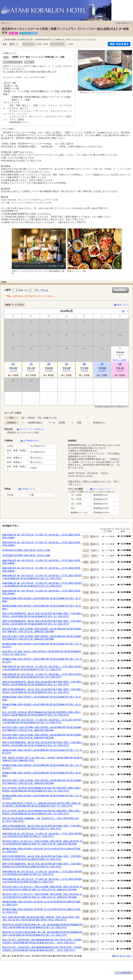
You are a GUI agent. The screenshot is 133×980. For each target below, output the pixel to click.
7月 (123, 311)
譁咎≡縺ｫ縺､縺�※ (123, 956)
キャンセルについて (102, 489)
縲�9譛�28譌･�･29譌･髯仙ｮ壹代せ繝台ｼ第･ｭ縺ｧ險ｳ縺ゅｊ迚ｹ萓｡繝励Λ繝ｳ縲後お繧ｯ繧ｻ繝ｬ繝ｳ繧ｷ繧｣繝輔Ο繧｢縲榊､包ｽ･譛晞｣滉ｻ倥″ (42, 835)
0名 (47, 290)
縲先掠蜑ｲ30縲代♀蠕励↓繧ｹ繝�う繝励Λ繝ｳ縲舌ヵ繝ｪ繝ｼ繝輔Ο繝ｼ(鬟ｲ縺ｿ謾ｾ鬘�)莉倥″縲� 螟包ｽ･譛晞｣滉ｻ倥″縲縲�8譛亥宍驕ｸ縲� (42, 630)
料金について (123, 305)
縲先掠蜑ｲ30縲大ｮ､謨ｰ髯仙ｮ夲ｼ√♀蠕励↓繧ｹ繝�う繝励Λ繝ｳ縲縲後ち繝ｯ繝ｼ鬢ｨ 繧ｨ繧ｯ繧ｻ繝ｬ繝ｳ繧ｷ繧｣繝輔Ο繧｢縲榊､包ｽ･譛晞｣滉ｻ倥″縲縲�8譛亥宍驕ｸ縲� (42, 843)
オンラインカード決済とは (32, 429)
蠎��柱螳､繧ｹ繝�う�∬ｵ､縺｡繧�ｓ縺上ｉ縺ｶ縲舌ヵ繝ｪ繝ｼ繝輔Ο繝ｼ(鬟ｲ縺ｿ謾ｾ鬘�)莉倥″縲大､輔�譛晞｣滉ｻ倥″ (42, 759)
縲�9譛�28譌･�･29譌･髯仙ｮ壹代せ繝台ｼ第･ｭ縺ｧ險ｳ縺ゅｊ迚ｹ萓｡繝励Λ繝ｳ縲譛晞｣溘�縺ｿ (42, 536)
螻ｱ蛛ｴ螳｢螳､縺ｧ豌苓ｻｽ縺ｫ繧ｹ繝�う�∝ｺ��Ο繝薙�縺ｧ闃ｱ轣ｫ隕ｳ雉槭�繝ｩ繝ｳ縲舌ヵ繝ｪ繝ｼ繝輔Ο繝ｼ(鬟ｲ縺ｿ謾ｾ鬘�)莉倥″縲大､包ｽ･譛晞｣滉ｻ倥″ (42, 926)
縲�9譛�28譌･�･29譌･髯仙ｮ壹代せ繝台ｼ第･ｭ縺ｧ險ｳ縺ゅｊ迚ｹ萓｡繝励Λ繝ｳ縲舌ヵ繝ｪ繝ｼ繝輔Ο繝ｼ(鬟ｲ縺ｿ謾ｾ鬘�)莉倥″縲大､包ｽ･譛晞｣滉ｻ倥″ (42, 577)
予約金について (28, 489)
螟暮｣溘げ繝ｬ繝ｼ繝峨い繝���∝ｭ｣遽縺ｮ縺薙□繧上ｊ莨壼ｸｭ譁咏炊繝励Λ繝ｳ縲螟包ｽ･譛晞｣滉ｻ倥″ (41, 820)
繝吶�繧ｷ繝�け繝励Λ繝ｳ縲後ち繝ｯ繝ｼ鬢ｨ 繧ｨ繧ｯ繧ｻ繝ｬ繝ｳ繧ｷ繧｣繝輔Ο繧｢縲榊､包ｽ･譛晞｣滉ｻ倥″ (42, 850)
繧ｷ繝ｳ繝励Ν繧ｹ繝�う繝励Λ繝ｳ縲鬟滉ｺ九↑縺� (26, 550)
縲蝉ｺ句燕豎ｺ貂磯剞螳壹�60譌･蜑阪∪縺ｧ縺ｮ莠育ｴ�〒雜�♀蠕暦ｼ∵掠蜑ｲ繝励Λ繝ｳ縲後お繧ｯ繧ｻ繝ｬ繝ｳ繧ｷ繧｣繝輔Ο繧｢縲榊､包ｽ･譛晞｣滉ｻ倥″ (42, 827)
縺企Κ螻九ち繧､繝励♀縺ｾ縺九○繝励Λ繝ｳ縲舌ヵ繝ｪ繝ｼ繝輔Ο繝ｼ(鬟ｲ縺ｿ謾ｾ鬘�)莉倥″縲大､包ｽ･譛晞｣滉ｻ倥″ (42, 653)
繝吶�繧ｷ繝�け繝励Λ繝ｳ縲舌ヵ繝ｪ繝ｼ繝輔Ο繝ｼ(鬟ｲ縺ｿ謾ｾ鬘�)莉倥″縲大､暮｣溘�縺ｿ (42, 600)
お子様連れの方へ (31, 441)
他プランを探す (120, 360)
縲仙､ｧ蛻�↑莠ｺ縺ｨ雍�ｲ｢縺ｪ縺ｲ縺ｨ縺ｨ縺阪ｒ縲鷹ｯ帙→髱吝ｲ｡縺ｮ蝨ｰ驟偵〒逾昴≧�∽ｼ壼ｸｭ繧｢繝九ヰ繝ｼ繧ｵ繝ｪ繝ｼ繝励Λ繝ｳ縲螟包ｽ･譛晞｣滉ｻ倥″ (41, 918)
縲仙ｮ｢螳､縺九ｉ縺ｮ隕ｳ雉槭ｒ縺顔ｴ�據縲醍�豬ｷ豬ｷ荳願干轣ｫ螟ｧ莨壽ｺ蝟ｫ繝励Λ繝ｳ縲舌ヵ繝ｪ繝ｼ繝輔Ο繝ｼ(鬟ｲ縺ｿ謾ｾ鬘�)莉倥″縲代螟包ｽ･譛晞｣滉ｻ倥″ (42, 941)
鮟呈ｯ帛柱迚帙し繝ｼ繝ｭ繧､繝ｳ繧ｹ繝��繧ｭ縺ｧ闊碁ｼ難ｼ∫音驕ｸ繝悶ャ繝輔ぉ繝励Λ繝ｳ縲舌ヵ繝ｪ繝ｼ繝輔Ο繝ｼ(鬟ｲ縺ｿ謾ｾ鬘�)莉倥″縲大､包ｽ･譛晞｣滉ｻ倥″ (42, 714)
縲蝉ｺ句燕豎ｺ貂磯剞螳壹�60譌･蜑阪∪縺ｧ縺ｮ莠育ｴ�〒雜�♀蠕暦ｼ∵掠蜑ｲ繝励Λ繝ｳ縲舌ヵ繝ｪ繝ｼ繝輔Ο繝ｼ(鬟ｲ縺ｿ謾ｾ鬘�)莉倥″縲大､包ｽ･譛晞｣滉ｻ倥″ (42, 615)
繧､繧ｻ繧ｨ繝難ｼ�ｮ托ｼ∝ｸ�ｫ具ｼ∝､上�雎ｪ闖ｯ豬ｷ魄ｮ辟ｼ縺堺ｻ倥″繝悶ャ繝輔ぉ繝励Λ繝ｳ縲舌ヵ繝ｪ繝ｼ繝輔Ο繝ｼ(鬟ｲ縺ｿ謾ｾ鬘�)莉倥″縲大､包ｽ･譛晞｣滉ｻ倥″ (41, 805)
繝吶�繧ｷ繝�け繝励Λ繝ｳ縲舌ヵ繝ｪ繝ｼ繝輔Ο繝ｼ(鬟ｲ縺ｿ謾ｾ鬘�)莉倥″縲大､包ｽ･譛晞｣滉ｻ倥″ (42, 645)
